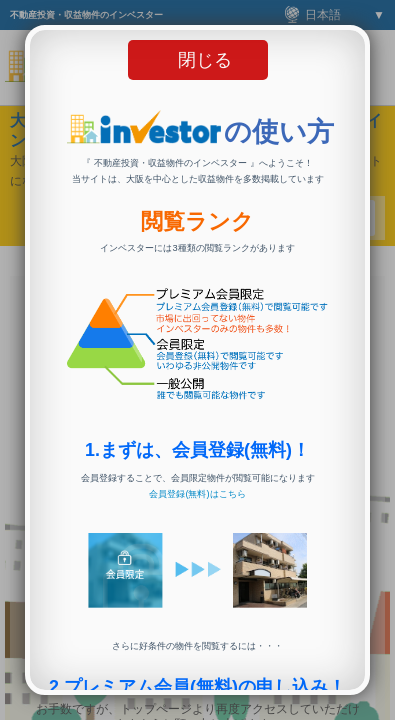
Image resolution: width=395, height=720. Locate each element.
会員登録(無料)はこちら (197, 494)
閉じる (205, 60)
